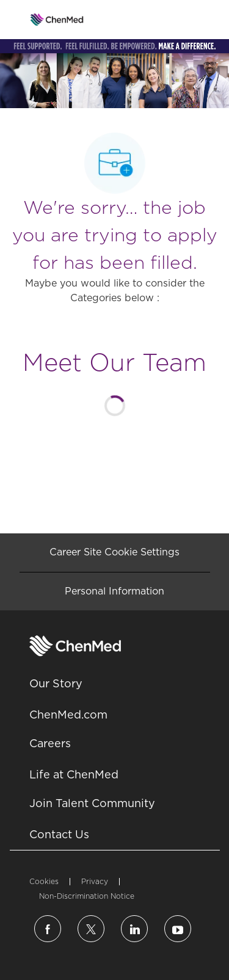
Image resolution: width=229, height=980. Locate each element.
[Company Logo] (57, 19)
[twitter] (91, 929)
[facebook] (48, 929)
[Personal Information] (114, 591)
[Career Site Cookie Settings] (114, 552)
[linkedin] (134, 929)
